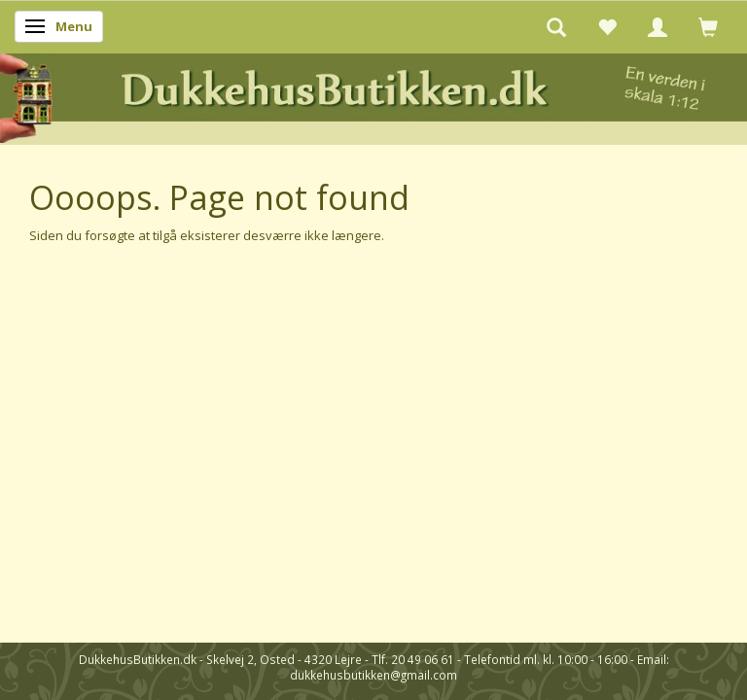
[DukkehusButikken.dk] (373, 96)
